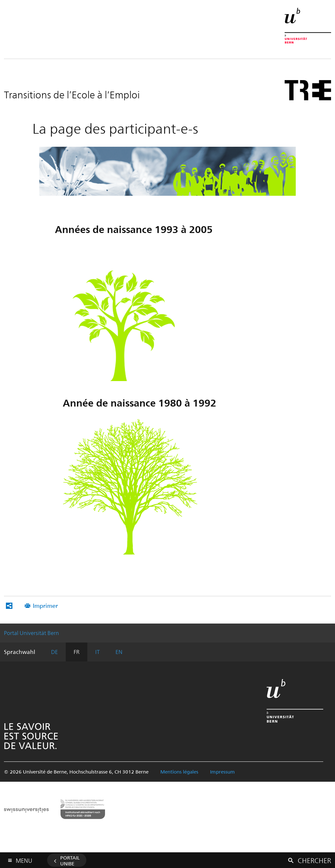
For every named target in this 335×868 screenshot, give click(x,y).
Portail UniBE (70, 860)
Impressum (222, 772)
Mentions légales (179, 772)
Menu (24, 859)
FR (77, 652)
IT (97, 652)
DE (54, 652)
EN (119, 652)
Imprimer (45, 605)
